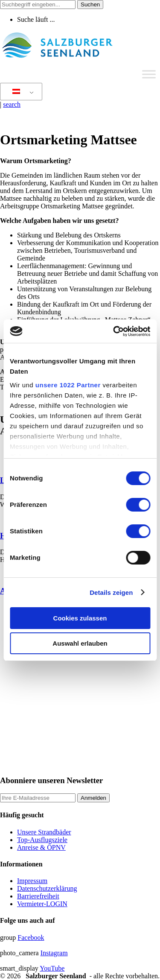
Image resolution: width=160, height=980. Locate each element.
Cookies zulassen (80, 618)
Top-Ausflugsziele (42, 840)
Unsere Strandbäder (44, 832)
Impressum (32, 881)
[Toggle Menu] (149, 74)
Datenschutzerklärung (47, 888)
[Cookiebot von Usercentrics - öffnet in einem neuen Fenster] (114, 331)
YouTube (52, 968)
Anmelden (93, 798)
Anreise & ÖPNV (41, 847)
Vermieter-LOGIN (42, 904)
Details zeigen (111, 592)
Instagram (54, 953)
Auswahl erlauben (80, 643)
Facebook (31, 938)
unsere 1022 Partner (68, 385)
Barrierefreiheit (38, 896)
